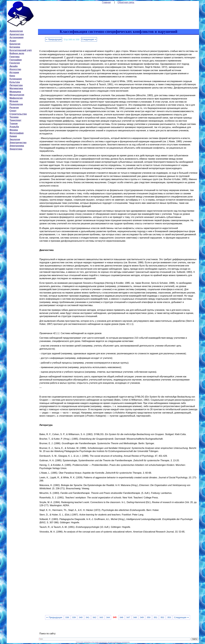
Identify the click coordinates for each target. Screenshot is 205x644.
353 (169, 617)
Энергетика (16, 149)
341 (88, 617)
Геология (15, 63)
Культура (15, 82)
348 (135, 617)
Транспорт (15, 120)
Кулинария (16, 79)
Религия (14, 108)
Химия (13, 136)
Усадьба (14, 127)
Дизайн (14, 66)
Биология (15, 44)
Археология (16, 31)
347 (128, 617)
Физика (14, 130)
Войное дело (17, 53)
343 (101, 617)
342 (94, 617)
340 (81, 617)
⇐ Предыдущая (54, 39)
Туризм (14, 124)
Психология (16, 104)
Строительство (18, 114)
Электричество (18, 143)
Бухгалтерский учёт (21, 50)
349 (142, 617)
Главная (106, 2)
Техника (14, 117)
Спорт (13, 111)
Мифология (16, 98)
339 (74, 617)
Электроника (17, 146)
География (16, 60)
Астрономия (17, 37)
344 (108, 617)
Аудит (13, 41)
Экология (15, 139)
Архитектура (17, 34)
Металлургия (17, 95)
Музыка (14, 101)
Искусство (15, 69)
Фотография (17, 133)
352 (162, 617)
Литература (16, 85)
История (14, 72)
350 (149, 617)
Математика (16, 88)
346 (121, 617)
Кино (12, 76)
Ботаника (15, 47)
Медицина (15, 92)
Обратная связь (126, 2)
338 (67, 617)
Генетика (15, 57)
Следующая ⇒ (89, 39)
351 (155, 617)
